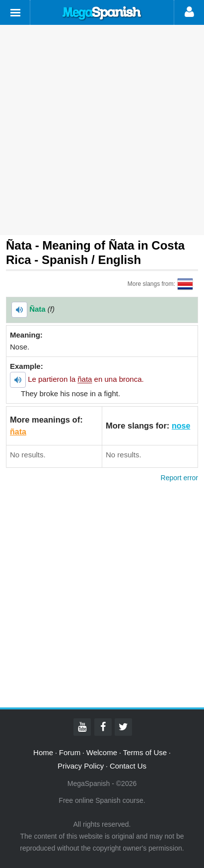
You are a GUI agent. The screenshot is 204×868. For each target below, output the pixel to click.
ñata (18, 432)
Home (43, 752)
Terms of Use (145, 752)
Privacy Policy (81, 766)
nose (181, 426)
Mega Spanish (102, 13)
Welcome (102, 752)
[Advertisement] (102, 130)
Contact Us (128, 766)
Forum (70, 752)
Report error (179, 478)
